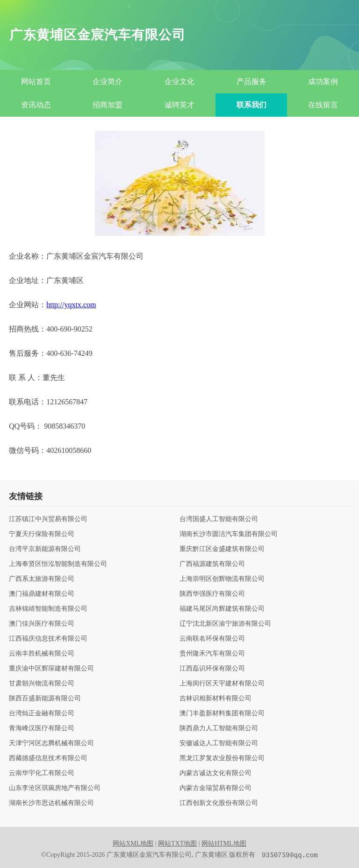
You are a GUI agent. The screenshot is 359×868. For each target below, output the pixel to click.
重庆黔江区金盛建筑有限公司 (222, 549)
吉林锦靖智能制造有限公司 (48, 609)
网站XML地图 (133, 843)
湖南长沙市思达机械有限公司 (51, 803)
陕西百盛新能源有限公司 (45, 699)
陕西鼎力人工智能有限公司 (219, 728)
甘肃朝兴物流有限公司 (42, 684)
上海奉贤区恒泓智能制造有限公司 (58, 564)
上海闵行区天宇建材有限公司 (222, 684)
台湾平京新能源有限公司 (45, 549)
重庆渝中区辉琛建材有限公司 (51, 669)
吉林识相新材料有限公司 (215, 699)
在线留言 (323, 105)
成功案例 (323, 81)
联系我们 (251, 105)
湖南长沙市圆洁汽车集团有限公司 (229, 534)
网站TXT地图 (177, 843)
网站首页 (36, 81)
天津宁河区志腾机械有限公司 (51, 743)
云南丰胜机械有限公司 (42, 654)
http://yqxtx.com (71, 305)
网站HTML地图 (224, 843)
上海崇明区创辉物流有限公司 (222, 579)
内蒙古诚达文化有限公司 (215, 773)
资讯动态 (36, 105)
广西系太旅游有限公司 (42, 579)
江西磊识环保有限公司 (212, 669)
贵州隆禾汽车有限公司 (212, 654)
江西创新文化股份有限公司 (219, 803)
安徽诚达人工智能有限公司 (219, 743)
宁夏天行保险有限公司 (42, 534)
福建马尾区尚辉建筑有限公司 (222, 609)
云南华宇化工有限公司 (42, 773)
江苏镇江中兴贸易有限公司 (48, 519)
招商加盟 (108, 105)
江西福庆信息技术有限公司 (48, 639)
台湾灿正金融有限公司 (42, 713)
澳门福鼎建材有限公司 (42, 594)
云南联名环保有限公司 (212, 639)
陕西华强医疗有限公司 (212, 594)
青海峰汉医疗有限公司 (42, 728)
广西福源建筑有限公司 (212, 564)
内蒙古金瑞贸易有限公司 (215, 788)
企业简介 (108, 81)
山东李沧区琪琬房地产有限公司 (55, 788)
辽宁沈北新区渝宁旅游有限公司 (225, 624)
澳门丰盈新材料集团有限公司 (222, 713)
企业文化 (179, 81)
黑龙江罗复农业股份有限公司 (222, 758)
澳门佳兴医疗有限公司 (42, 624)
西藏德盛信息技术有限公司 (48, 758)
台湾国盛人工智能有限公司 (219, 519)
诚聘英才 (179, 105)
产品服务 (251, 81)
